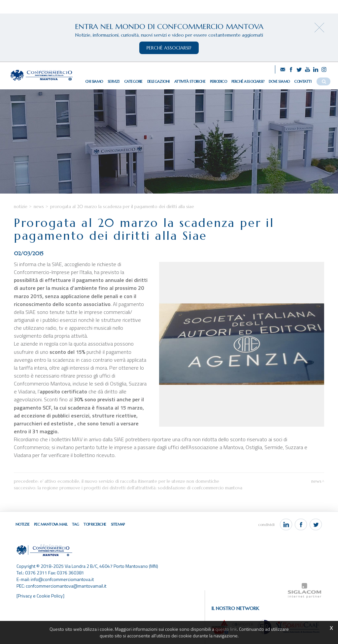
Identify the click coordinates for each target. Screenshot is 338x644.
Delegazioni (158, 81)
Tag (75, 524)
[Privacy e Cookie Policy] (40, 596)
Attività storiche (190, 81)
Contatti (303, 81)
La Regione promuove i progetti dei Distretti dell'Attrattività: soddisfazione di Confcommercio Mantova (140, 488)
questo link (226, 629)
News (39, 207)
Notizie (21, 207)
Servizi (114, 81)
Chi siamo (94, 81)
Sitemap (118, 524)
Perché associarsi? (248, 81)
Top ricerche (95, 524)
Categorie (133, 81)
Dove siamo (279, 81)
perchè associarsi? (169, 48)
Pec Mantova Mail (51, 524)
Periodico (218, 81)
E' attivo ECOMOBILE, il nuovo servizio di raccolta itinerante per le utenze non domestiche (130, 481)
